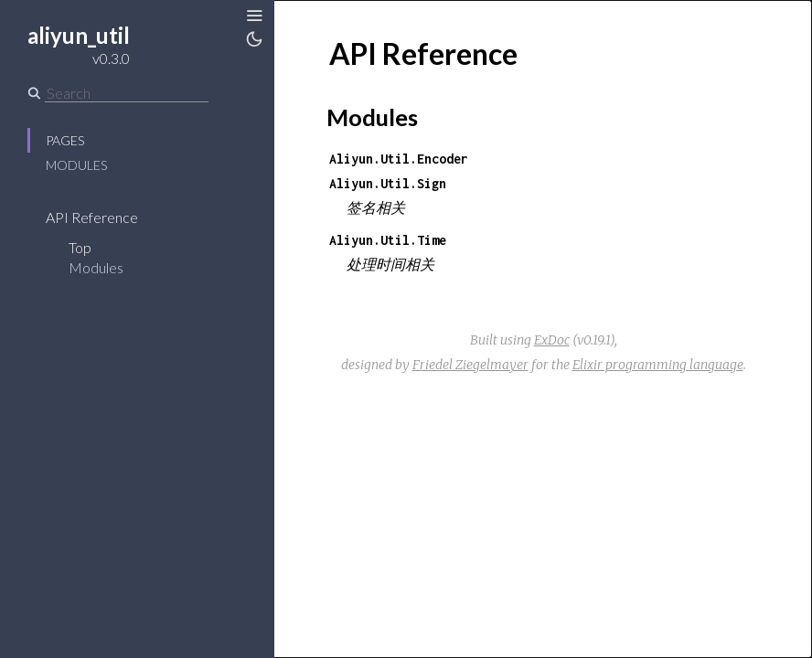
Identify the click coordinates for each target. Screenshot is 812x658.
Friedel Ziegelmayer (470, 365)
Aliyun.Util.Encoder (399, 159)
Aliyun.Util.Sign (388, 183)
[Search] (127, 93)
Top (80, 247)
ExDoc (552, 340)
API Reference (92, 217)
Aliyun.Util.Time (388, 240)
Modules (76, 165)
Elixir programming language (658, 365)
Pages (65, 140)
